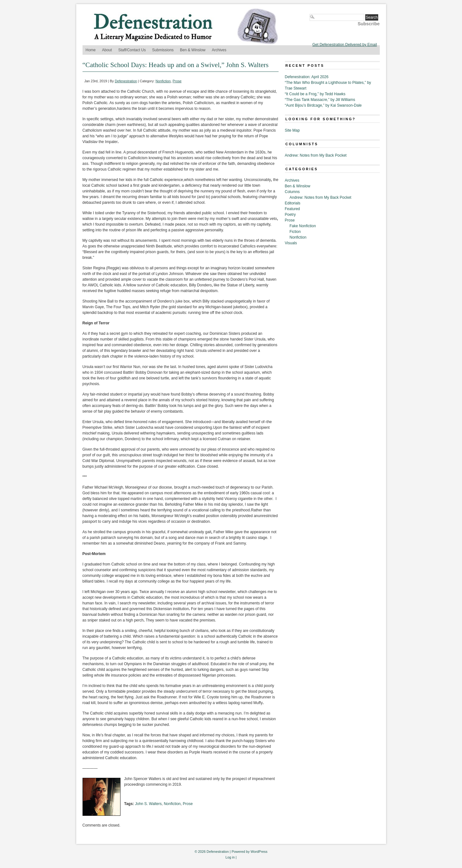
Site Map (292, 130)
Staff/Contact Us (132, 50)
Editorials (293, 203)
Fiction (295, 232)
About (107, 50)
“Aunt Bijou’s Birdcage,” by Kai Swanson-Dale (323, 105)
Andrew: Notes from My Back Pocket (316, 155)
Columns (292, 192)
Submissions (163, 50)
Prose (177, 81)
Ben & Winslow (193, 50)
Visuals (291, 243)
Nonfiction (163, 81)
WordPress (259, 852)
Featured (293, 209)
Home (91, 50)
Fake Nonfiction (303, 226)
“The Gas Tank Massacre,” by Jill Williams (320, 100)
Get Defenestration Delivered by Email (345, 45)
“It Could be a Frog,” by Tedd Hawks (315, 94)
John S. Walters (148, 804)
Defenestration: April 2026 (307, 77)
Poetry (290, 215)
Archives (219, 50)
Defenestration (126, 81)
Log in (230, 857)
